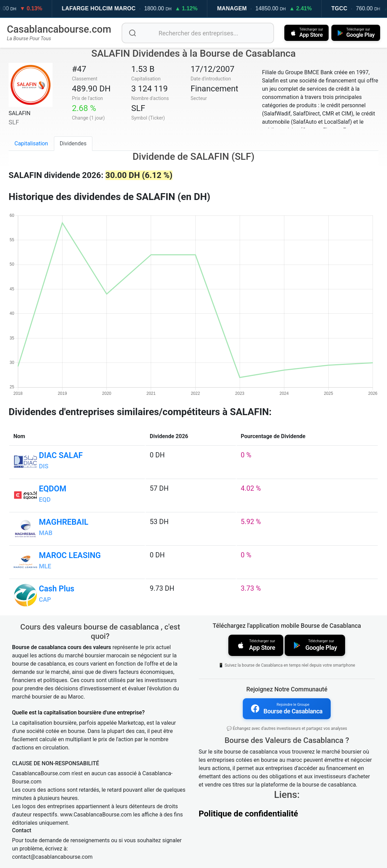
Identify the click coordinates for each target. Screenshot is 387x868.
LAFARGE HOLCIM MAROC (110, 8)
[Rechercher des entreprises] (198, 33)
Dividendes (73, 143)
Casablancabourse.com (59, 29)
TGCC (350, 8)
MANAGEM (243, 8)
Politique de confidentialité (249, 814)
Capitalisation (31, 143)
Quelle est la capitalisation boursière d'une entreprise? (78, 713)
